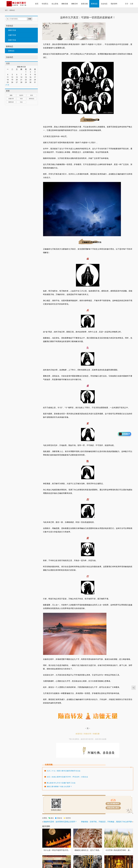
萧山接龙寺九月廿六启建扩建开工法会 (61, 783)
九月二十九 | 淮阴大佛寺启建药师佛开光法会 (64, 771)
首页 (37, 4)
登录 (127, 4)
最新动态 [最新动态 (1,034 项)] (11, 102)
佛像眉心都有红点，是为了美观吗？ (88, 850)
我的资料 (114, 4)
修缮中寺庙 (12, 30)
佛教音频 (65, 4)
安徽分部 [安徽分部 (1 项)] (11, 99)
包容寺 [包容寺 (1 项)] (21, 95)
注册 (132, 4)
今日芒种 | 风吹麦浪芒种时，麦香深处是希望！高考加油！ (119, 850)
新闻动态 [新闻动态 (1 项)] (32, 99)
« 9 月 (7, 85)
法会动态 (104, 4)
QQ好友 (59, 818)
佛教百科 (75, 4)
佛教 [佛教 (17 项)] (11, 95)
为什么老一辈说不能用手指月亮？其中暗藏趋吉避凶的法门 (57, 850)
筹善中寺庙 (12, 40)
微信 (51, 818)
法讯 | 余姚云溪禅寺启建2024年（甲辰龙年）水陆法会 (67, 777)
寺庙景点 (45, 4)
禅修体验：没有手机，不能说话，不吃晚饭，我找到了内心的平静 (106, 822)
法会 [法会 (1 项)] (21, 102)
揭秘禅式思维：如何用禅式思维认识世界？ (60, 822)
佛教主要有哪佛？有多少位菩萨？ (59, 787)
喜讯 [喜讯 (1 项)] (32, 95)
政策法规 (84, 4)
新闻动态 (94, 4)
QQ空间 (67, 818)
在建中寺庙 (12, 35)
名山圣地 (55, 4)
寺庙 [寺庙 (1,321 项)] (21, 99)
